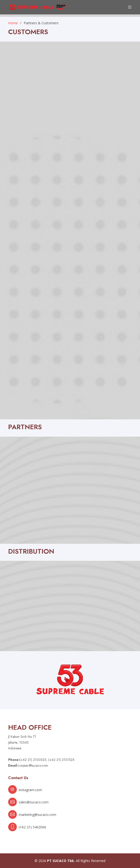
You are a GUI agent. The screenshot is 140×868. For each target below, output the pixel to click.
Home (13, 23)
